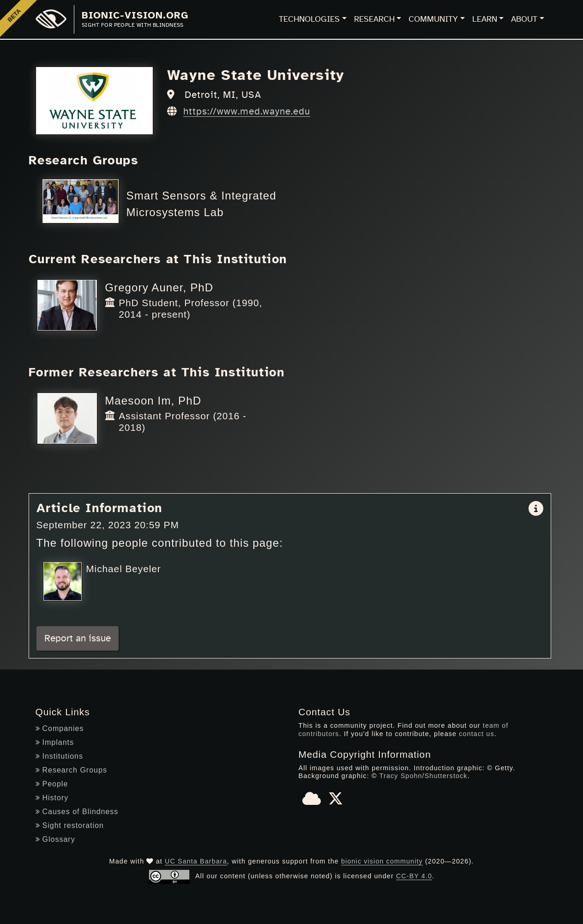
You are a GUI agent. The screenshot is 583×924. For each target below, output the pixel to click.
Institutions (59, 756)
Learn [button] (485, 19)
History (52, 798)
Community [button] (433, 19)
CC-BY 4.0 (414, 876)
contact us (477, 733)
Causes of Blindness (77, 812)
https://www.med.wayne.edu (247, 112)
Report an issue (78, 638)
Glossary (55, 839)
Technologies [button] (309, 19)
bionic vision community (382, 861)
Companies (60, 728)
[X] (336, 802)
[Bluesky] (312, 802)
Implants (55, 742)
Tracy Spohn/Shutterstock (423, 776)
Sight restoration (70, 825)
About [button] (524, 19)
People (52, 784)
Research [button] (374, 19)
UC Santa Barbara (196, 861)
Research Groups (71, 770)
